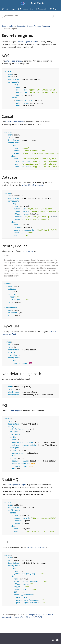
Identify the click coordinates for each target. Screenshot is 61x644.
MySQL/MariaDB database (33, 185)
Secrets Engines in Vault (27, 42)
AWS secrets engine (14, 61)
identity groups (28, 251)
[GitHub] (53, 640)
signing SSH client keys (36, 547)
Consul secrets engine (15, 122)
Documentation (8, 26)
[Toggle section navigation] (56, 16)
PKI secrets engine (13, 411)
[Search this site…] (28, 16)
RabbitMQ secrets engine (16, 485)
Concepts (21, 26)
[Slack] (57, 640)
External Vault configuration (39, 26)
